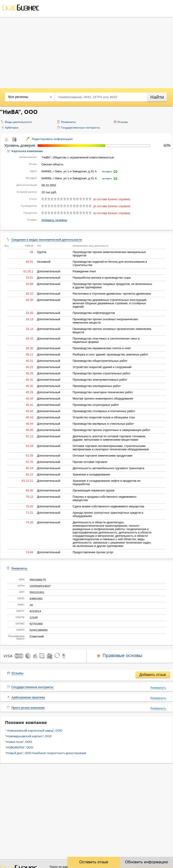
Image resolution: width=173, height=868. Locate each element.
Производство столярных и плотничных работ (104, 411)
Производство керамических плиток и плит (102, 348)
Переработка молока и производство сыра (102, 278)
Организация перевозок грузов (93, 490)
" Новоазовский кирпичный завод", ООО (34, 730)
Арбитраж (12, 128)
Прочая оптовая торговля (90, 462)
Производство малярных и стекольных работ (103, 424)
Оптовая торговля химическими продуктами (102, 456)
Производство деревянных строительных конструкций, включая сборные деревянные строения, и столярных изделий (110, 303)
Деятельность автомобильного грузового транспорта (108, 468)
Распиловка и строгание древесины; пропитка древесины (112, 294)
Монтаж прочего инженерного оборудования (103, 398)
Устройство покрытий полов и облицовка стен (104, 417)
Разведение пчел (84, 271)
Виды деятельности (18, 122)
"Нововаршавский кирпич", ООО (28, 736)
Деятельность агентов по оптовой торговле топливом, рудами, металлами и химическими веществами (109, 438)
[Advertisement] (86, 51)
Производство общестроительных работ (100, 361)
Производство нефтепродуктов (94, 313)
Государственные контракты (81, 128)
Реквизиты (68, 122)
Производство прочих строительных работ (101, 373)
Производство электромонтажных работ (100, 380)
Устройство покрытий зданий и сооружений (102, 367)
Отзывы (123, 122)
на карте (107, 171)
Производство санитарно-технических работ (103, 392)
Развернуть (158, 688)
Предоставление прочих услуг (93, 552)
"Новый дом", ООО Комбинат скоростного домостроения (46, 753)
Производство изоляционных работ (97, 386)
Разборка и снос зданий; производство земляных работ (110, 354)
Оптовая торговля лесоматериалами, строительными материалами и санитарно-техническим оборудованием (111, 448)
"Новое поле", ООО (19, 742)
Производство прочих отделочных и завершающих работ (111, 430)
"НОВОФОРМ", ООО (19, 747)
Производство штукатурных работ (96, 405)
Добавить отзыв (153, 675)
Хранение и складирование (91, 474)
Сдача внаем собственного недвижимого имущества (108, 506)
